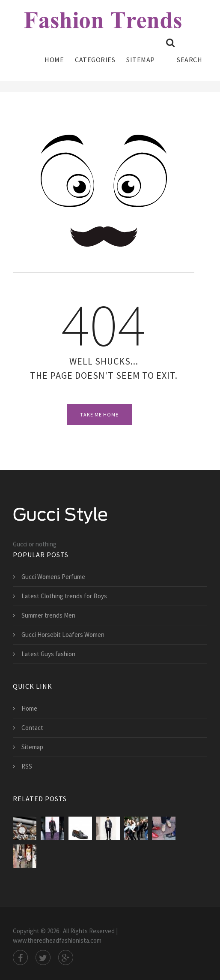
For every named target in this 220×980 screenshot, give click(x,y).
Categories (95, 60)
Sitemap (141, 60)
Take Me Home (99, 415)
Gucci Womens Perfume (53, 577)
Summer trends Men (48, 615)
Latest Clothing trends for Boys (64, 596)
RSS (27, 766)
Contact (32, 728)
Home (54, 60)
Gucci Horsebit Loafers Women (63, 635)
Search (184, 51)
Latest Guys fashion (48, 654)
